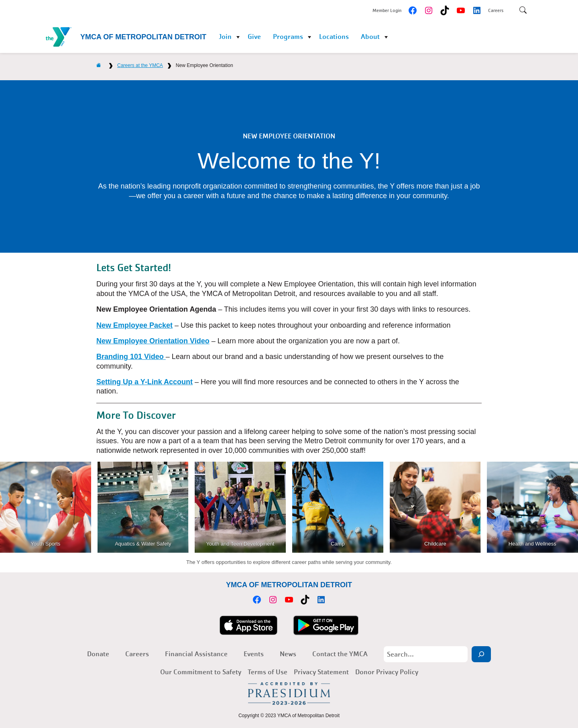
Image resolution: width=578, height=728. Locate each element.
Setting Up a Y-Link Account (144, 382)
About (370, 37)
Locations (334, 37)
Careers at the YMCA (140, 65)
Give (254, 37)
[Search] (481, 654)
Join (225, 37)
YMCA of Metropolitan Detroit (143, 37)
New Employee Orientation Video (153, 341)
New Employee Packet (134, 325)
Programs (288, 37)
